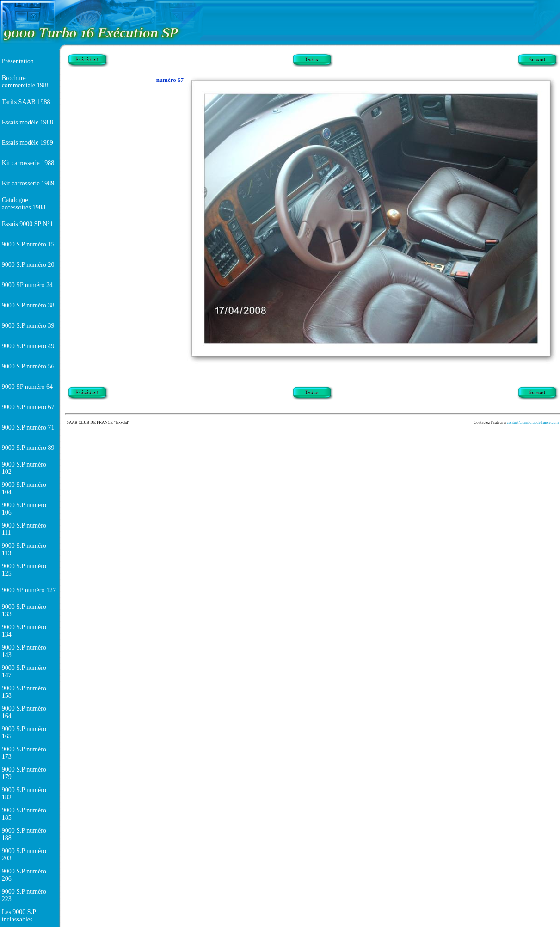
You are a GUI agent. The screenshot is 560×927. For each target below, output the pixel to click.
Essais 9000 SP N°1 (28, 224)
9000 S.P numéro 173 (24, 753)
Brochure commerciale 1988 (26, 82)
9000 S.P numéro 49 (28, 346)
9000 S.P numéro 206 (24, 875)
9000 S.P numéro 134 (24, 631)
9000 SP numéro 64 (27, 387)
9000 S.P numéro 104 (24, 488)
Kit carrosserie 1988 (28, 163)
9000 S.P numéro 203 (24, 855)
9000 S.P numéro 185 (24, 814)
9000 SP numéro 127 (29, 590)
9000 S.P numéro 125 (24, 570)
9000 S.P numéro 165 (24, 733)
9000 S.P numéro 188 (24, 834)
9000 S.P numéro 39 (28, 326)
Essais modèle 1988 (28, 122)
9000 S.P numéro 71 (28, 427)
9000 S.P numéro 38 (28, 305)
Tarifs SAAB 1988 (26, 102)
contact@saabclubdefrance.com (533, 422)
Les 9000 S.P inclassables (19, 916)
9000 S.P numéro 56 (28, 366)
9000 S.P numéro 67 (28, 407)
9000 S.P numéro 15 (28, 244)
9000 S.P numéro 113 (24, 549)
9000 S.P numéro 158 (24, 692)
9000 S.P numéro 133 (24, 611)
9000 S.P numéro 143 (24, 651)
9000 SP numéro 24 (27, 285)
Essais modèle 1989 (28, 143)
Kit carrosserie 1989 (28, 183)
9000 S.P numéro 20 (28, 265)
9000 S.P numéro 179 (24, 773)
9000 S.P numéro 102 (24, 468)
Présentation (18, 61)
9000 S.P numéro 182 (24, 794)
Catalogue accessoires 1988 (24, 204)
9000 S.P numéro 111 (24, 529)
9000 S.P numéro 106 (24, 509)
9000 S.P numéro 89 (28, 448)
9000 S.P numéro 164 (24, 712)
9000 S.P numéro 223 (24, 895)
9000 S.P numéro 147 (24, 672)
